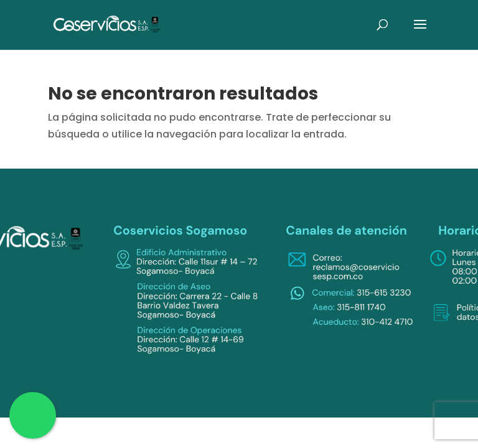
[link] (107, 24)
